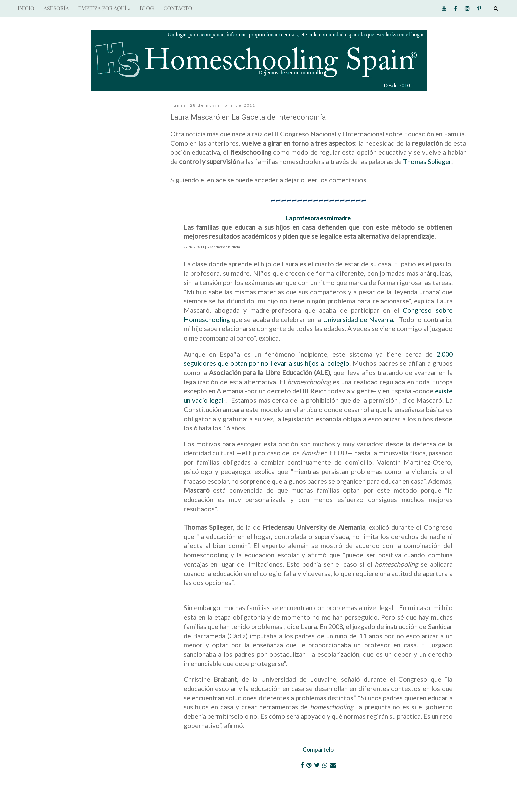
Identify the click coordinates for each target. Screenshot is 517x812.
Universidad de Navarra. (358, 319)
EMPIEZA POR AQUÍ (104, 8)
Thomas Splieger (427, 161)
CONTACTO (178, 8)
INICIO (26, 8)
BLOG (147, 8)
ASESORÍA (56, 8)
